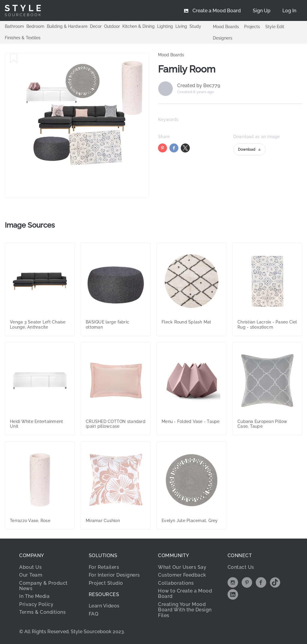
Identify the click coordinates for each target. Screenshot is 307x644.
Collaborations (176, 583)
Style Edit (275, 27)
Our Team (31, 575)
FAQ (94, 614)
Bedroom (35, 26)
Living (181, 26)
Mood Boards (226, 27)
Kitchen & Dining (139, 26)
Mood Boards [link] (171, 55)
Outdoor (112, 26)
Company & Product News (43, 586)
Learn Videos (104, 606)
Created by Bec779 (199, 86)
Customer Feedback (182, 575)
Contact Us (241, 567)
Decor (96, 26)
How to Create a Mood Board (185, 594)
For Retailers (104, 567)
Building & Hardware (67, 26)
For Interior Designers (114, 575)
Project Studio (106, 583)
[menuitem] (289, 10)
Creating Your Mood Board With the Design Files (185, 610)
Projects (252, 27)
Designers (223, 38)
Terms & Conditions (42, 612)
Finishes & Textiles (23, 38)
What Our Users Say (182, 567)
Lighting (165, 26)
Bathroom (14, 26)
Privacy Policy (36, 604)
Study (195, 26)
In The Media (34, 596)
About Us (30, 567)
